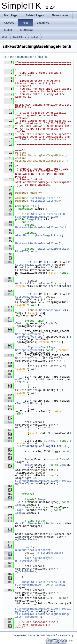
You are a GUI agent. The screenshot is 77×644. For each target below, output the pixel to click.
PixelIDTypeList (27, 251)
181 (8, 553)
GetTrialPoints (26, 427)
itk (34, 206)
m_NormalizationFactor (32, 550)
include (35, 37)
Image (29, 459)
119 (8, 321)
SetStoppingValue (28, 297)
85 (8, 225)
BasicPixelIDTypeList (54, 249)
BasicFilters (20, 37)
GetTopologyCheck (28, 350)
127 (8, 347)
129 (8, 355)
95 (8, 249)
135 (8, 377)
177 (8, 531)
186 (8, 566)
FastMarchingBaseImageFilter (37, 217)
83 (8, 214)
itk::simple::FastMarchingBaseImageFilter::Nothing (43, 615)
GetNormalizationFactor (33, 283)
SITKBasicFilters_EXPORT (50, 214)
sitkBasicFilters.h (46, 201)
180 (8, 547)
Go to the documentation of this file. (25, 57)
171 (8, 499)
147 (8, 422)
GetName (50, 441)
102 (8, 262)
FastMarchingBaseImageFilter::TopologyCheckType (43, 482)
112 (8, 294)
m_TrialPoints (26, 571)
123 (8, 331)
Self (63, 227)
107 (8, 281)
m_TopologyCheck (27, 561)
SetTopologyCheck (28, 334)
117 (8, 310)
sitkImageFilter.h (45, 198)
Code (5, 37)
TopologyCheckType (29, 337)
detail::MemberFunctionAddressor (40, 523)
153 (8, 441)
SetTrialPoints (26, 358)
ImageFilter (35, 219)
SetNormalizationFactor (33, 265)
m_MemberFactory (27, 539)
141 (8, 401)
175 (8, 521)
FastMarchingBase (28, 585)
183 (8, 558)
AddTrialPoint (26, 379)
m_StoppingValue (50, 553)
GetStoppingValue (52, 310)
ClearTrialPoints (28, 403)
